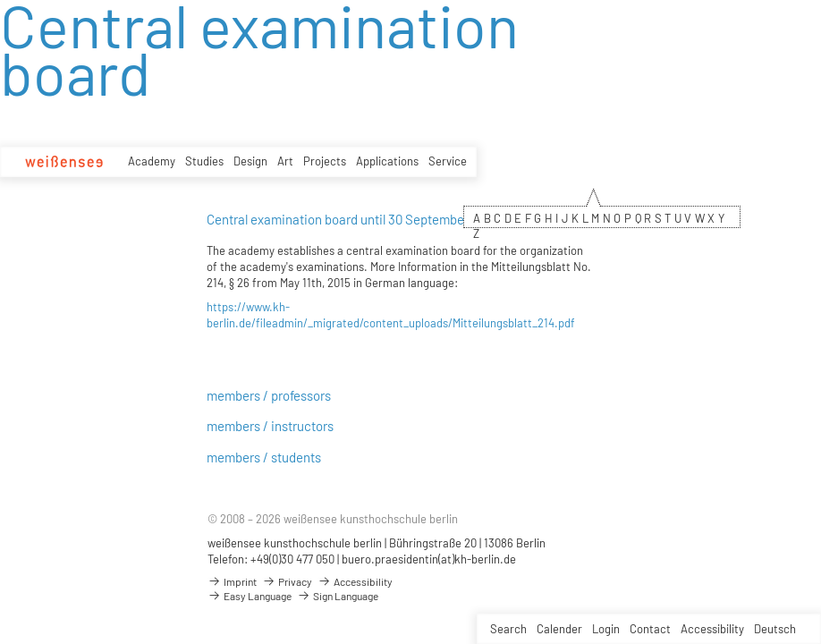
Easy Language (250, 596)
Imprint (232, 581)
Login (606, 629)
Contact (650, 629)
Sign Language (338, 596)
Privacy (287, 581)
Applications (387, 161)
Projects (325, 161)
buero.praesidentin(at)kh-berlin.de (429, 559)
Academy (152, 161)
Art (285, 161)
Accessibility (712, 629)
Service (448, 161)
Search (508, 629)
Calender (559, 629)
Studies (204, 161)
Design (250, 161)
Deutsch (775, 629)
